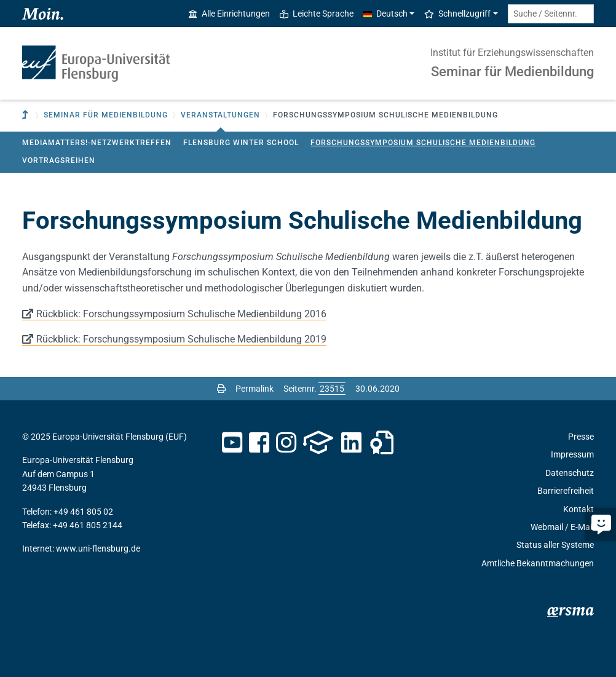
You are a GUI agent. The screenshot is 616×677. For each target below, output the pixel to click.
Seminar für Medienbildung (512, 72)
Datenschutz (570, 473)
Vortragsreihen (59, 160)
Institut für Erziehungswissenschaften (512, 53)
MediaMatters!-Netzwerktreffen (97, 143)
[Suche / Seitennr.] (551, 14)
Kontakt (578, 509)
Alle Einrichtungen (229, 14)
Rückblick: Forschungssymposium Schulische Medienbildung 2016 (181, 314)
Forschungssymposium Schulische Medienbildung (423, 143)
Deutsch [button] (385, 14)
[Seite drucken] (221, 389)
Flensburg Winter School (241, 143)
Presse (581, 437)
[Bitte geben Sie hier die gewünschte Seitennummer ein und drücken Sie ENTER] (332, 389)
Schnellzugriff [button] (457, 14)
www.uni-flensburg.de (98, 548)
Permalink (255, 389)
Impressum (572, 454)
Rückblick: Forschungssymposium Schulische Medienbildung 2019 (181, 339)
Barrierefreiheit (566, 491)
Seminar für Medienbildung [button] (106, 115)
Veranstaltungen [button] (220, 115)
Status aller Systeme (555, 545)
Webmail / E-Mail (562, 527)
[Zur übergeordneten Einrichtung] (26, 115)
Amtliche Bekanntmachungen (538, 563)
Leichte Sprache (317, 14)
